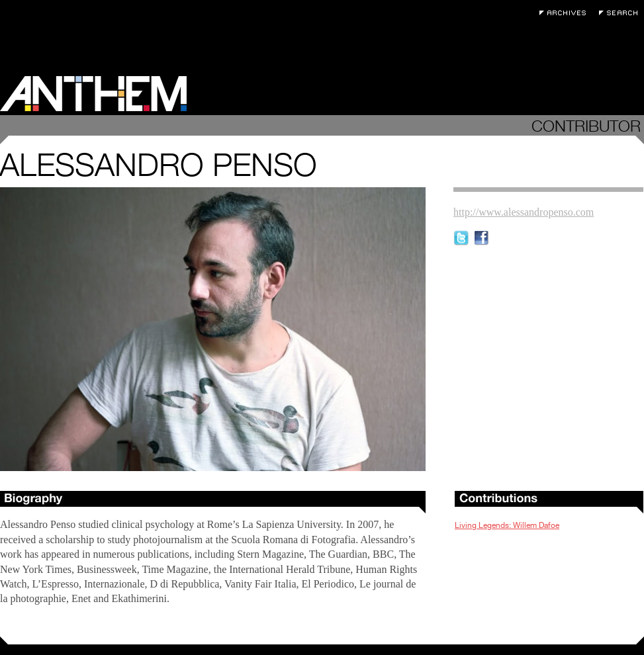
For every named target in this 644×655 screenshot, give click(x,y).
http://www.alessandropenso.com (524, 212)
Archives (566, 13)
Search (621, 13)
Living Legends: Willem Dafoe (507, 525)
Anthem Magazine (93, 94)
